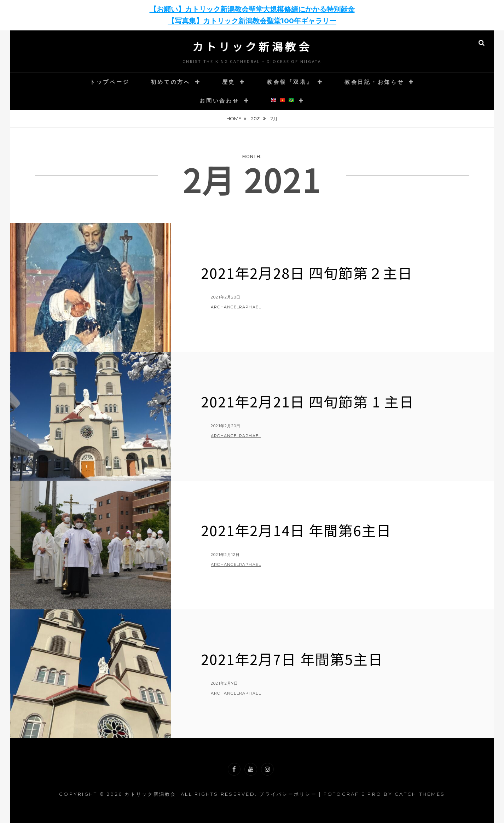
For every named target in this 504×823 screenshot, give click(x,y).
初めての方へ (171, 82)
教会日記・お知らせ (374, 82)
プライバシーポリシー (288, 794)
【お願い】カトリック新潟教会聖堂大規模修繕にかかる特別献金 (252, 9)
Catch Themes (420, 794)
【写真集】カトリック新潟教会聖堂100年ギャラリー (252, 21)
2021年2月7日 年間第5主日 (292, 659)
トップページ (110, 82)
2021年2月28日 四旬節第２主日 (307, 273)
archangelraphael (236, 307)
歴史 (229, 82)
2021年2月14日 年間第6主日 (296, 530)
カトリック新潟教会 (252, 46)
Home (234, 118)
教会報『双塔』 (290, 82)
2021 (256, 118)
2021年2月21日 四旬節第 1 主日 (308, 401)
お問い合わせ (219, 101)
